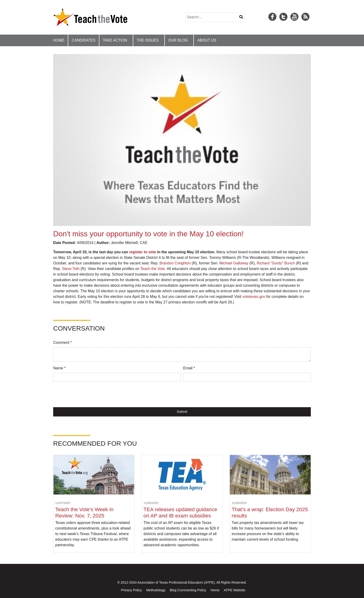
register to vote (143, 252)
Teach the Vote (153, 269)
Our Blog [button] (178, 40)
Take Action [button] (115, 40)
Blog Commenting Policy (188, 590)
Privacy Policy (132, 590)
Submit (182, 412)
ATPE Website (234, 590)
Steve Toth (71, 269)
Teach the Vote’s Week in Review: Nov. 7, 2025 (84, 513)
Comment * (62, 343)
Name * (59, 368)
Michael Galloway (234, 263)
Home (59, 40)
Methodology (156, 590)
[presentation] (88, 394)
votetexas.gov (254, 297)
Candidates (84, 40)
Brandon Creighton (175, 263)
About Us (207, 40)
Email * (189, 368)
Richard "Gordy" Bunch (276, 263)
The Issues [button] (148, 40)
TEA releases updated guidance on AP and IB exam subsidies (180, 513)
